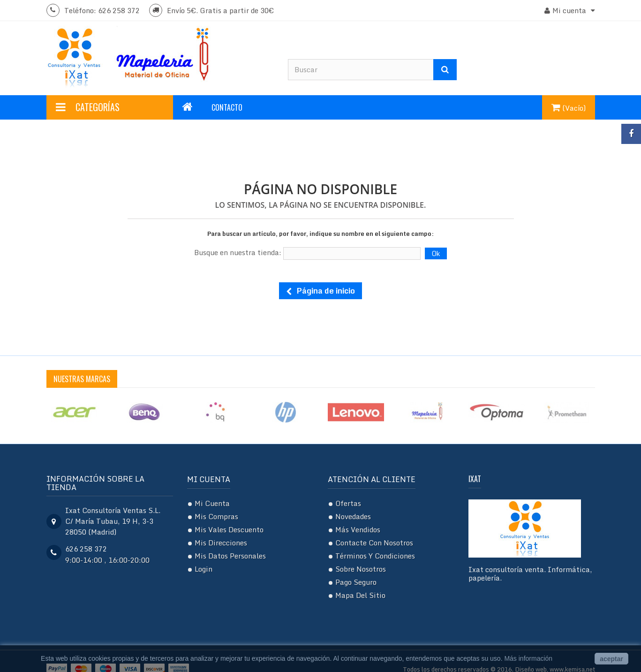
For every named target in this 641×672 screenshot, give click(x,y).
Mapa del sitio (360, 595)
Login (204, 569)
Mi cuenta (209, 479)
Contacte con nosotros (374, 543)
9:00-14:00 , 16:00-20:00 (107, 560)
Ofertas (348, 503)
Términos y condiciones (375, 556)
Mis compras (216, 516)
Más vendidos (358, 529)
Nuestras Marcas (82, 379)
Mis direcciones (221, 543)
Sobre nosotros (361, 569)
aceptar (611, 659)
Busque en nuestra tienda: (238, 252)
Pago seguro (356, 582)
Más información (528, 658)
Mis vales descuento (229, 529)
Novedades (353, 516)
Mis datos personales (230, 556)
